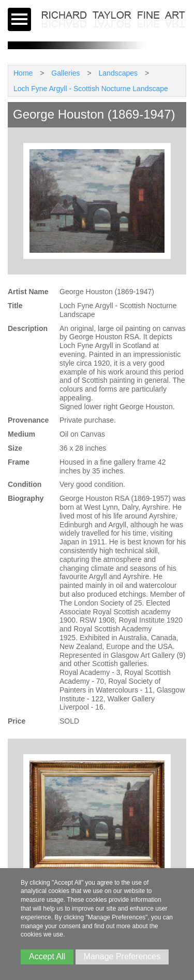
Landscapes (118, 73)
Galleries (65, 73)
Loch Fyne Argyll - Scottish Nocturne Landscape (91, 89)
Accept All (47, 956)
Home (23, 73)
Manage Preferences (122, 956)
